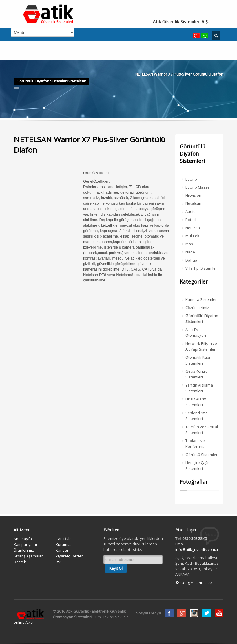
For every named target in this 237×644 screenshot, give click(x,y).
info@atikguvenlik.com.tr (197, 549)
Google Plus (182, 613)
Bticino (191, 179)
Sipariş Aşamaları (29, 556)
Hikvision (193, 195)
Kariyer (62, 550)
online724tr (23, 622)
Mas (189, 244)
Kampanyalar (25, 544)
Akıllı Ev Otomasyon (196, 332)
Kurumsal (64, 544)
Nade (190, 252)
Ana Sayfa (23, 539)
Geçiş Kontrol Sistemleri (197, 374)
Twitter (207, 613)
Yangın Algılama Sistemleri (199, 388)
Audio (190, 211)
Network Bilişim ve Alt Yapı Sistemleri (201, 346)
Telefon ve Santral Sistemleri (202, 430)
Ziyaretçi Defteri (70, 556)
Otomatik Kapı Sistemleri (198, 360)
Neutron (193, 228)
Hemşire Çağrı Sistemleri (198, 465)
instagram (194, 613)
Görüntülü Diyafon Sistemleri (42, 81)
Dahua (191, 260)
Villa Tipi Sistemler (201, 268)
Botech (192, 220)
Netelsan (78, 81)
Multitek (192, 236)
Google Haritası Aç (194, 583)
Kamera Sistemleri (202, 299)
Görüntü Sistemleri (202, 455)
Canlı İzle (64, 539)
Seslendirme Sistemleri (197, 416)
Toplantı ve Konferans (195, 444)
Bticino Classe (198, 187)
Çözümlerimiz (197, 308)
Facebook (169, 613)
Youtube (219, 613)
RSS (59, 562)
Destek (20, 562)
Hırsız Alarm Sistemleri (196, 402)
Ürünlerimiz (24, 550)
